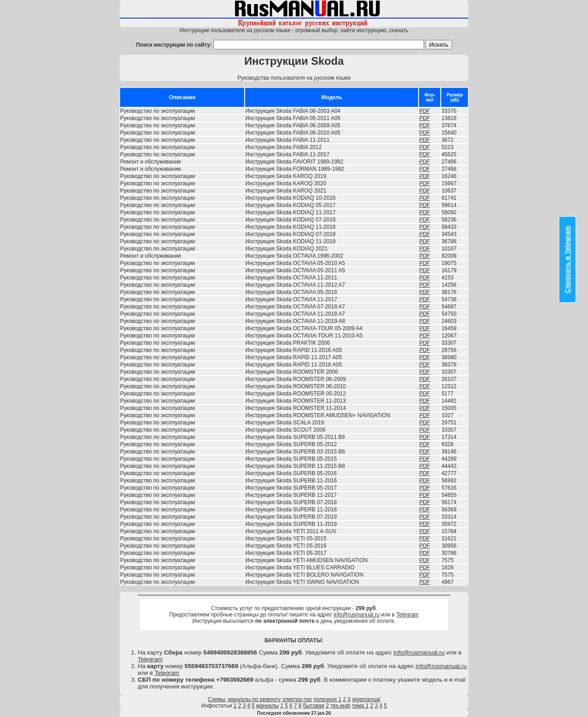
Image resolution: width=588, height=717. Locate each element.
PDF (424, 111)
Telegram (407, 615)
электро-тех (297, 699)
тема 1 (360, 706)
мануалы (268, 706)
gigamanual (366, 699)
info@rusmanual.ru (357, 615)
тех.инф (340, 706)
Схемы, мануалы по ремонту (244, 699)
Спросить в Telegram (568, 260)
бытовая (314, 706)
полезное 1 (328, 699)
